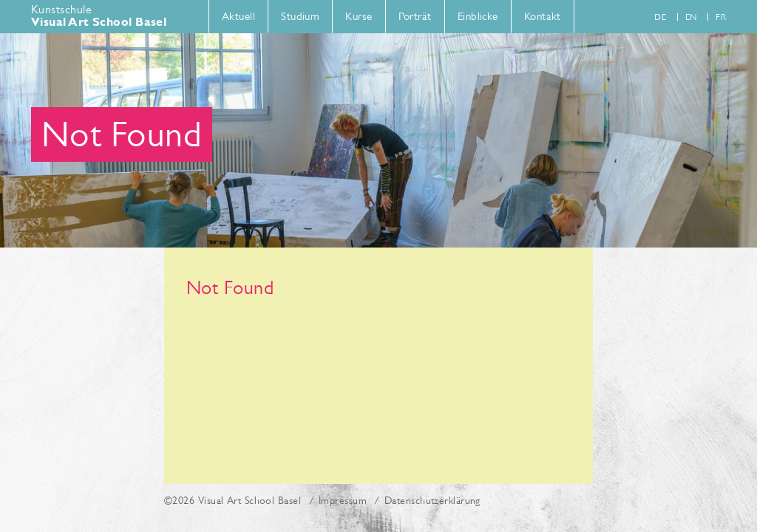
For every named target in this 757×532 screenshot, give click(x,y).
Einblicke (478, 16)
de (660, 17)
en (691, 17)
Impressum (343, 500)
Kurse (359, 16)
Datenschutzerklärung (432, 500)
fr (721, 17)
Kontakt (543, 16)
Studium (300, 16)
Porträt (415, 16)
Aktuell (238, 16)
